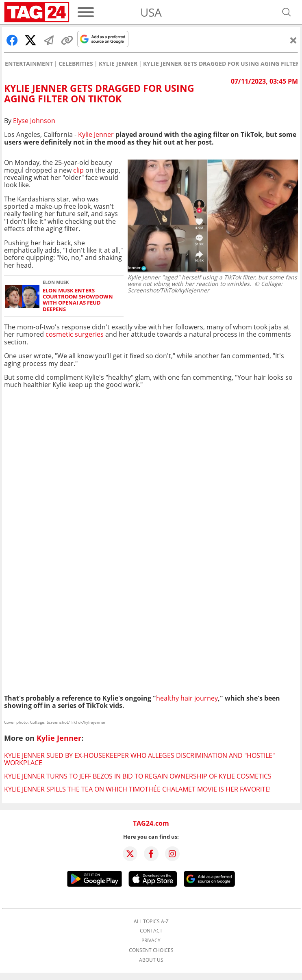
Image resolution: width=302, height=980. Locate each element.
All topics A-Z (151, 922)
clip (78, 170)
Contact (151, 931)
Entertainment (29, 64)
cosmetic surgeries (75, 334)
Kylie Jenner (118, 64)
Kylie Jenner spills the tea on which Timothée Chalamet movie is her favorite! (137, 789)
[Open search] (287, 12)
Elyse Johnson (34, 121)
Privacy (151, 941)
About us (151, 960)
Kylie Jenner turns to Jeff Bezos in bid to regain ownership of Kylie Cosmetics (138, 776)
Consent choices (151, 950)
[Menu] (86, 12)
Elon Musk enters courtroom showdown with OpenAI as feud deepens (78, 300)
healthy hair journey (187, 698)
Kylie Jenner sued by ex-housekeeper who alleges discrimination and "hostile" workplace (139, 759)
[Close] (293, 40)
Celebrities (76, 64)
